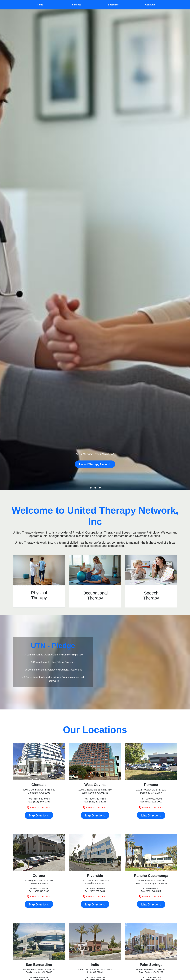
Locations (113, 5)
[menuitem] (40, 5)
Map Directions (39, 815)
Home (40, 5)
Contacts (150, 5)
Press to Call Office (39, 808)
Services (77, 5)
